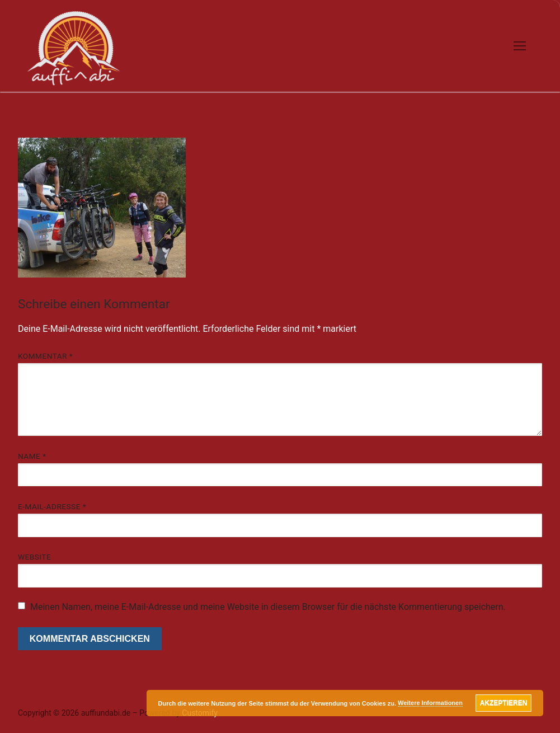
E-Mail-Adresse (52, 506)
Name (32, 456)
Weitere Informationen (430, 703)
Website (34, 557)
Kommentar (45, 356)
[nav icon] (520, 46)
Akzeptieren (504, 703)
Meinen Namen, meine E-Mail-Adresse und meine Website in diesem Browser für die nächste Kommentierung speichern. (268, 607)
